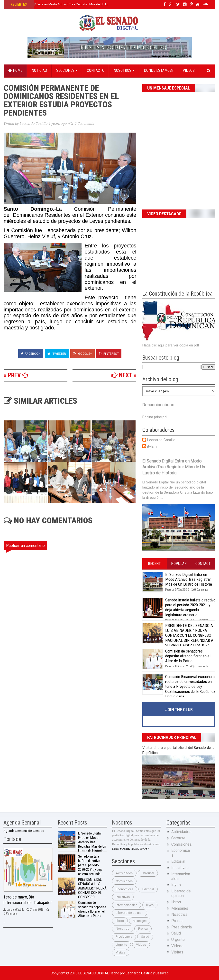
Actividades (124, 873)
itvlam (152, 446)
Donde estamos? (159, 70)
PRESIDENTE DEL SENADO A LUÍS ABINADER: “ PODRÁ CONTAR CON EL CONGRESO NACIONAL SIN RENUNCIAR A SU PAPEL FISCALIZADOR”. (189, 635)
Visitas (121, 952)
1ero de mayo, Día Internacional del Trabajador (28, 900)
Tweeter (57, 354)
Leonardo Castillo (161, 440)
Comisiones (124, 881)
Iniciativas (123, 897)
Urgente (121, 945)
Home (15, 70)
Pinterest (109, 354)
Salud (145, 937)
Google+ (82, 354)
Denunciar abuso (158, 405)
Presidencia (124, 937)
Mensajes (140, 921)
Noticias (39, 70)
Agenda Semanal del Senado (24, 831)
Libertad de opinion (130, 913)
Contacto (96, 70)
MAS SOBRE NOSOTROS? (130, 848)
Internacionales (127, 905)
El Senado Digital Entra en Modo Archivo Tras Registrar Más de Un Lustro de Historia (70, 4)
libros (120, 921)
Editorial (148, 889)
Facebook (31, 354)
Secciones (67, 70)
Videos (189, 70)
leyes (150, 905)
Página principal (155, 417)
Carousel (148, 873)
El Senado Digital (94, 973)
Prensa (143, 929)
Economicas (125, 889)
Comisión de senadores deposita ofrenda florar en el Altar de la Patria (188, 656)
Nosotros (124, 70)
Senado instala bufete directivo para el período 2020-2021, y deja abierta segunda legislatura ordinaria (190, 607)
